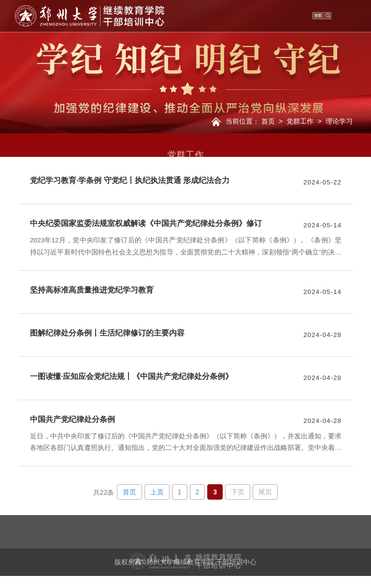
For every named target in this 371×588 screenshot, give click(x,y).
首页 (268, 121)
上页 (157, 492)
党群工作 (300, 121)
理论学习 (339, 121)
